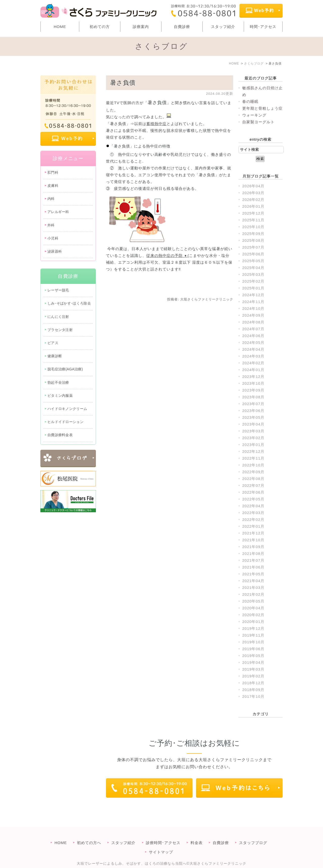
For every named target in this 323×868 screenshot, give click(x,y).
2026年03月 (253, 193)
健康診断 (55, 356)
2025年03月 (253, 274)
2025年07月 (253, 247)
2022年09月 (253, 472)
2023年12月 (253, 377)
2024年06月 (253, 336)
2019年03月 (253, 669)
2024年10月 (253, 308)
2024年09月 (253, 315)
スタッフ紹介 (223, 27)
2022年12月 (253, 451)
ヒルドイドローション (65, 422)
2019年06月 (253, 649)
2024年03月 (253, 356)
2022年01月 (253, 526)
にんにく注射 (58, 317)
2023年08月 (253, 397)
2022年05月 (253, 499)
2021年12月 (253, 533)
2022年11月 (253, 458)
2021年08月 (253, 553)
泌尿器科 (55, 251)
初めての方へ (89, 833)
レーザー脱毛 (58, 290)
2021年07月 (253, 560)
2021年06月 (253, 567)
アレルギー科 (58, 212)
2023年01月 (253, 445)
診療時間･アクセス (163, 833)
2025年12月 (253, 213)
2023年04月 (253, 424)
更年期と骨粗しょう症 (262, 108)
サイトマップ (161, 842)
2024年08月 (253, 322)
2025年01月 (253, 288)
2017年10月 (253, 696)
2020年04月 (253, 608)
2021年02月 (253, 594)
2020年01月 (253, 622)
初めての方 (100, 27)
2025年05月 (253, 261)
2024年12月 (253, 295)
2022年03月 (253, 513)
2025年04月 (253, 268)
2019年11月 (253, 635)
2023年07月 (253, 404)
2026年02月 (253, 200)
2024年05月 (253, 342)
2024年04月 (253, 349)
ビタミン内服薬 (60, 396)
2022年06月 (253, 492)
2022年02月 (253, 519)
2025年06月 (253, 254)
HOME (60, 27)
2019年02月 (253, 676)
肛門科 (53, 172)
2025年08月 (253, 240)
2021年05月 (253, 574)
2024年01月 (253, 370)
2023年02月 (253, 438)
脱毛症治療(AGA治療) (65, 369)
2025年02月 (253, 281)
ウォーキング (254, 115)
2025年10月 (253, 227)
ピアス (53, 343)
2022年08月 (253, 479)
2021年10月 (253, 540)
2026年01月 (253, 206)
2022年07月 (253, 485)
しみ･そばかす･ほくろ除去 (69, 303)
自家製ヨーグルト (258, 122)
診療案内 (141, 27)
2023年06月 (253, 411)
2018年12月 (253, 683)
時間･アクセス (263, 27)
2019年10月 (253, 642)
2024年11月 (253, 302)
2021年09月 (253, 547)
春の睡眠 (250, 101)
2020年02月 (253, 615)
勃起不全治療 (58, 382)
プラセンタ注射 (60, 330)
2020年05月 (253, 601)
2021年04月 (253, 581)
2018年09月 (253, 690)
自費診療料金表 (60, 435)
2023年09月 (253, 390)
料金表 (197, 833)
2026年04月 (253, 186)
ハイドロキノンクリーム (67, 409)
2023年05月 (253, 417)
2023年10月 (253, 383)
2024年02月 (253, 363)
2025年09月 (253, 234)
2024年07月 (253, 329)
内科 (51, 199)
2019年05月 (253, 656)
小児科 (53, 238)
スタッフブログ (253, 833)
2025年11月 (253, 220)
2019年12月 (253, 628)
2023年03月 (253, 431)
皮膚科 (53, 186)
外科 (51, 225)
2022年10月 (253, 465)
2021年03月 (253, 588)
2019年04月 (253, 662)
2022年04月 (253, 506)
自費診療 (182, 27)
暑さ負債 (123, 83)
